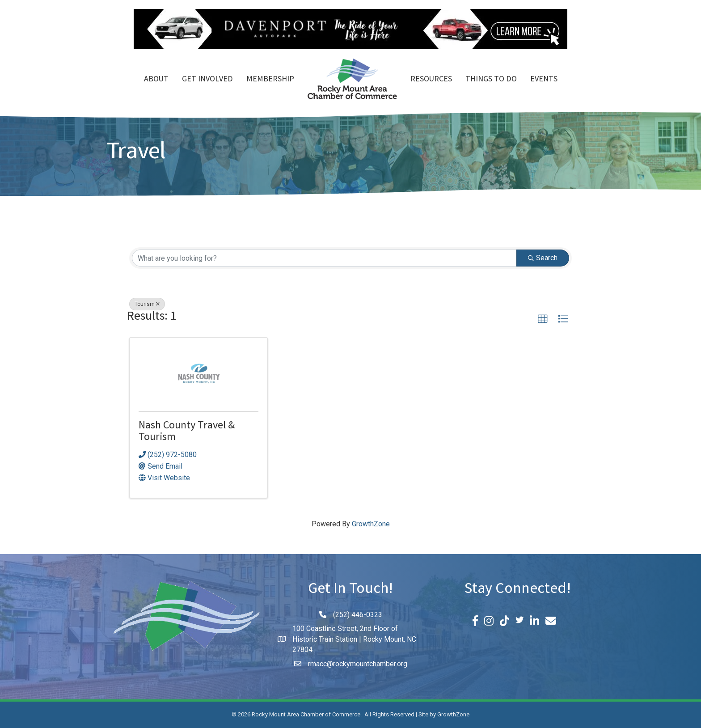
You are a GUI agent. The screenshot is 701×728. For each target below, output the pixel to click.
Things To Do (491, 80)
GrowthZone (371, 524)
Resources (431, 80)
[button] (543, 319)
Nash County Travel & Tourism (187, 432)
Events (544, 80)
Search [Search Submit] (543, 258)
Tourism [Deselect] (147, 304)
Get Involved (207, 80)
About (156, 80)
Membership (270, 80)
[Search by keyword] (324, 258)
